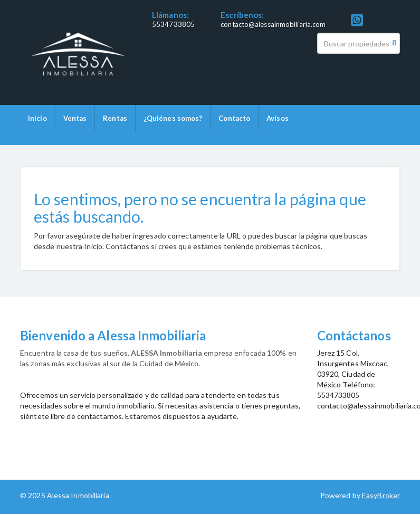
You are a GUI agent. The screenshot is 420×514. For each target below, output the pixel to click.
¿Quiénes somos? (173, 118)
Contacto (234, 118)
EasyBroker (381, 495)
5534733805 (173, 24)
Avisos (278, 118)
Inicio (37, 118)
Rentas (115, 118)
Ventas (75, 118)
